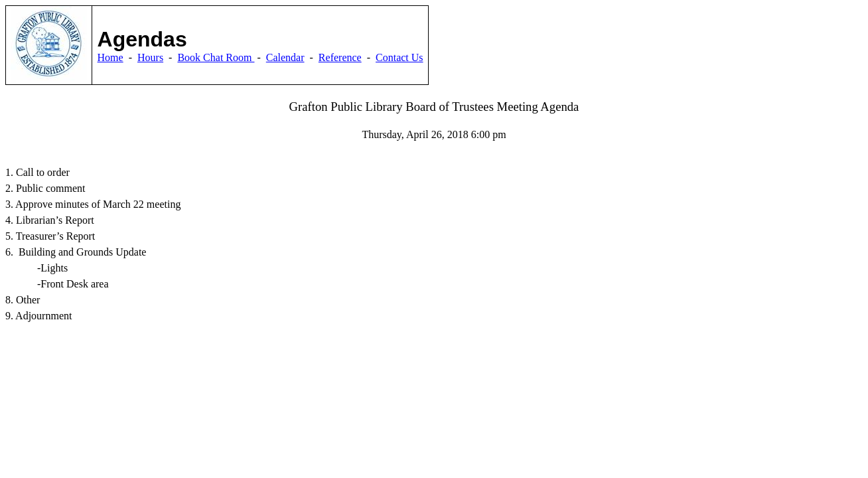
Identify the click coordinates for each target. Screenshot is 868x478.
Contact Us (399, 57)
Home (110, 57)
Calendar (285, 57)
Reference (340, 57)
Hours (150, 57)
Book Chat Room (216, 57)
